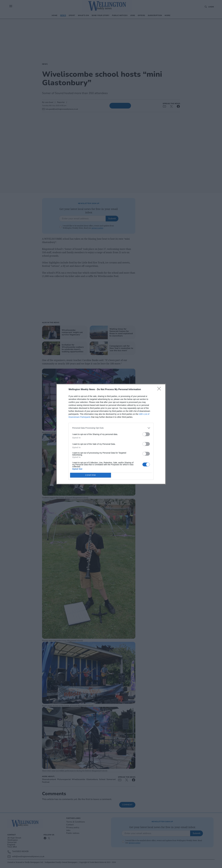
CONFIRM (91, 475)
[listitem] (111, 428)
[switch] (146, 434)
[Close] (160, 390)
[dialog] (111, 434)
